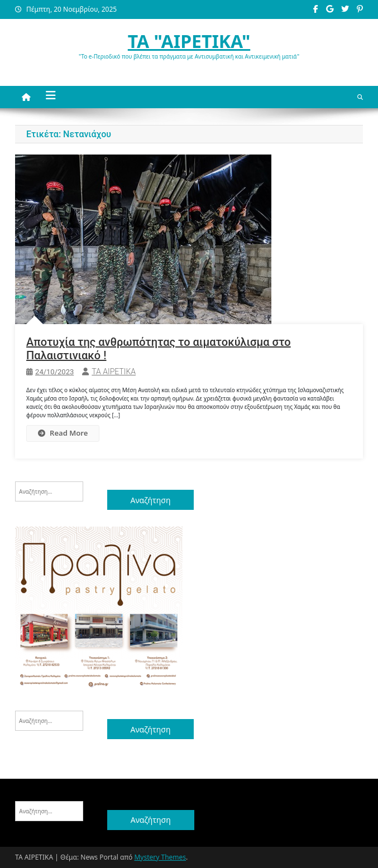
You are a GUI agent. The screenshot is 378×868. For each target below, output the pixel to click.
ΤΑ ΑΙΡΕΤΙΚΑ (114, 372)
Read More (63, 433)
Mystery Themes (160, 857)
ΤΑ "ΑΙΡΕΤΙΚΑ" (189, 41)
